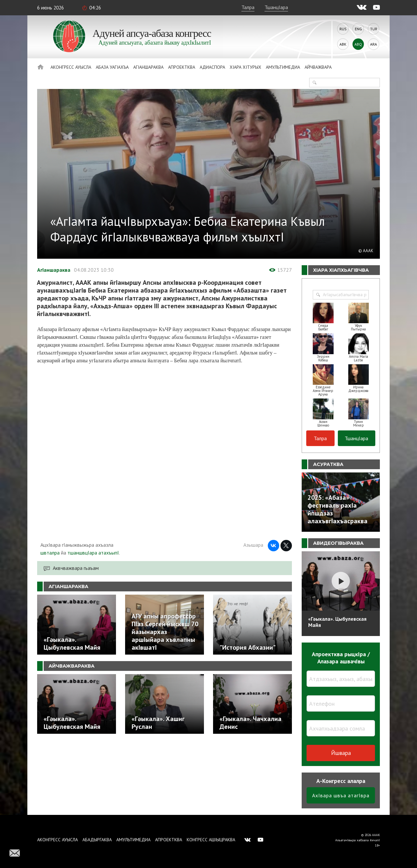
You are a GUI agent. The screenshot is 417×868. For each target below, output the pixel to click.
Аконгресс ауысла (71, 67)
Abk (343, 44)
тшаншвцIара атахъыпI (93, 553)
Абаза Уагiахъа (112, 67)
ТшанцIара (276, 7)
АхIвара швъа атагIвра (341, 795)
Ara (374, 44)
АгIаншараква (148, 67)
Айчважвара (318, 67)
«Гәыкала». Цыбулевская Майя (337, 622)
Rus (343, 29)
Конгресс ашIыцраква (211, 840)
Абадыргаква (97, 840)
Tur (374, 29)
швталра (50, 553)
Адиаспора (212, 67)
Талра (248, 7)
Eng (358, 29)
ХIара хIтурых (245, 67)
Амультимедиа (283, 67)
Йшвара (341, 753)
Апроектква (182, 67)
